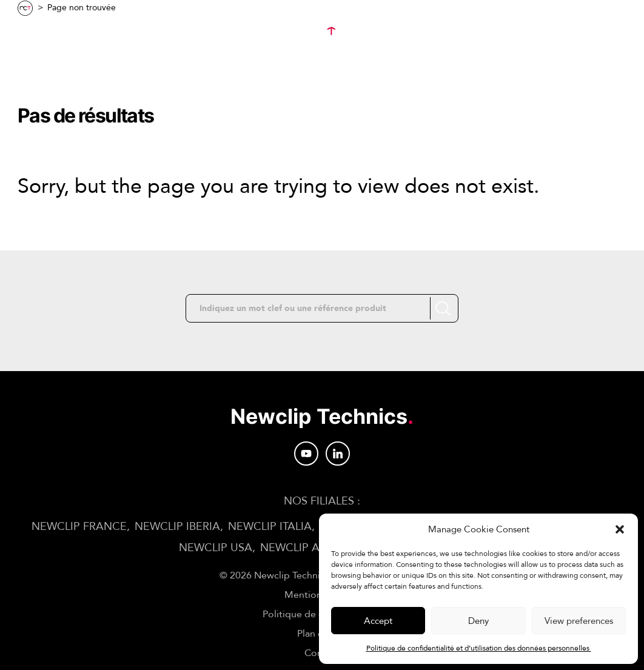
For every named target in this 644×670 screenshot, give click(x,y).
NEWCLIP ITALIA (270, 527)
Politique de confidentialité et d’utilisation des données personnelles (479, 648)
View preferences (579, 621)
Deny (478, 621)
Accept (378, 621)
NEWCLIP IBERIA (177, 527)
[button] (620, 529)
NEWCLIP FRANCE (79, 527)
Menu (46, 32)
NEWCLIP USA (216, 548)
